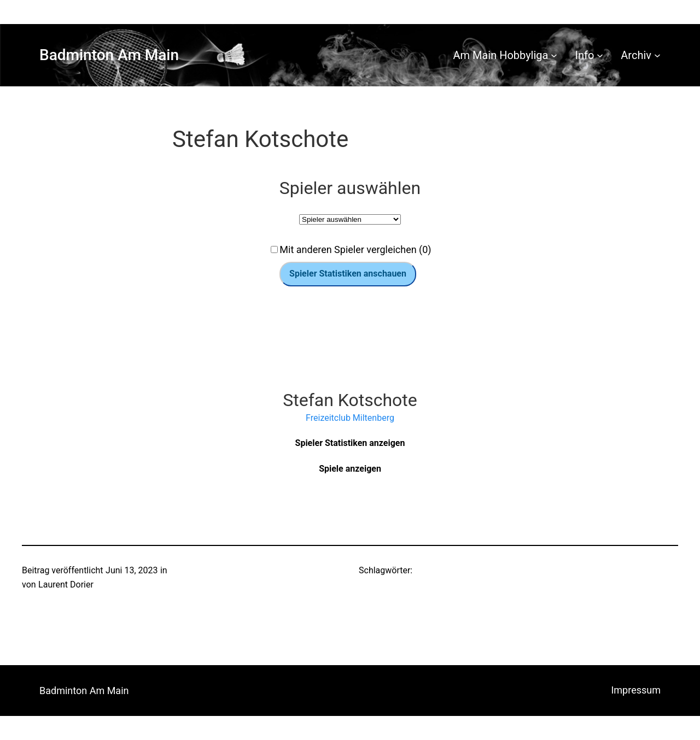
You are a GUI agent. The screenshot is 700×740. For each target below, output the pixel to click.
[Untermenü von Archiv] (657, 55)
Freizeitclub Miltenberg (350, 418)
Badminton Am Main (109, 55)
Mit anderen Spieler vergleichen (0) (355, 249)
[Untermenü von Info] (600, 55)
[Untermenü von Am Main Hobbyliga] (554, 55)
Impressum (636, 690)
